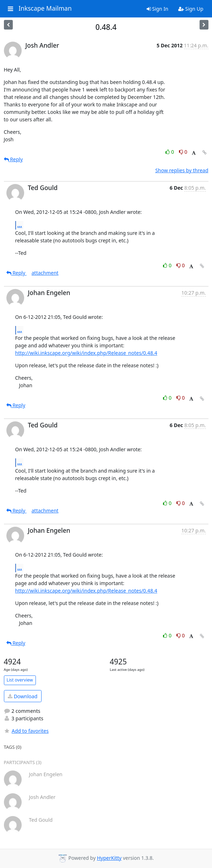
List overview (20, 680)
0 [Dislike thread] (183, 152)
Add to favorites (26, 731)
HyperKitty (109, 858)
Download (23, 696)
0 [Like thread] (170, 152)
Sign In (157, 9)
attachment (45, 273)
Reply (13, 159)
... (20, 225)
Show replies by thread (182, 170)
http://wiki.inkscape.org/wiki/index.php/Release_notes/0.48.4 (86, 353)
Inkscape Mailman (45, 9)
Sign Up (191, 9)
